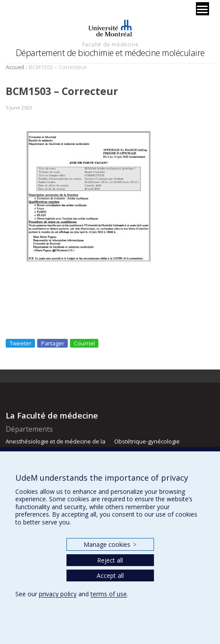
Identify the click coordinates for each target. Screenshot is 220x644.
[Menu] (203, 9)
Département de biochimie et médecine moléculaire (110, 53)
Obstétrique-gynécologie (147, 441)
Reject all (110, 560)
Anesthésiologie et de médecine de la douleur (56, 445)
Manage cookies (110, 544)
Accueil (15, 67)
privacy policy (58, 594)
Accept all (110, 575)
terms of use (109, 594)
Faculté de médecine (110, 44)
